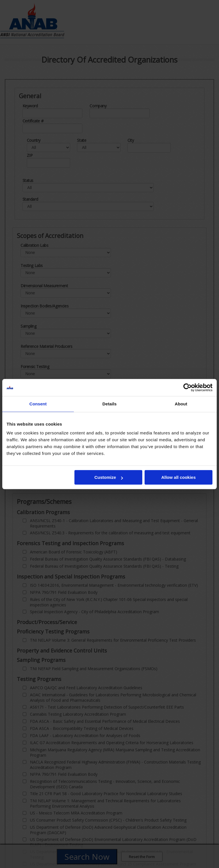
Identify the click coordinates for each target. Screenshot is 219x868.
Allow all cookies (178, 477)
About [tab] (181, 404)
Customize (109, 477)
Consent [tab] (38, 404)
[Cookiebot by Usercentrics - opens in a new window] (187, 387)
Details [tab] (109, 404)
